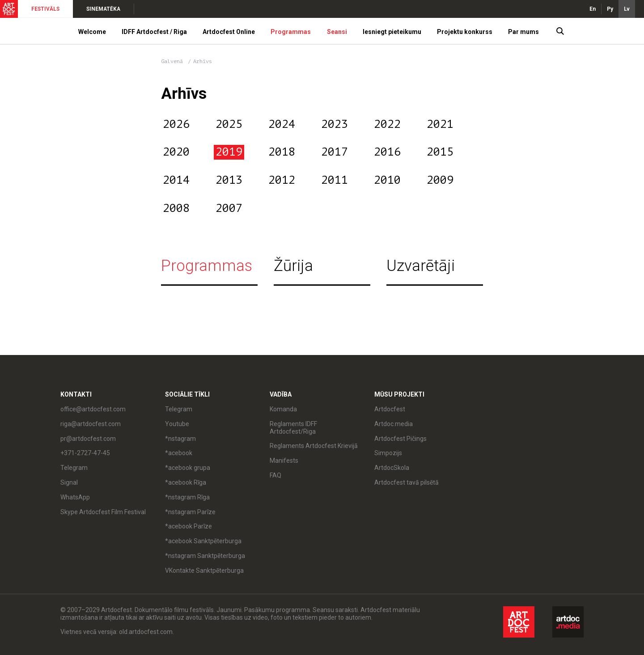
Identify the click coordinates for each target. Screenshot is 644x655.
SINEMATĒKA (103, 9)
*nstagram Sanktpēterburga (205, 556)
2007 (229, 208)
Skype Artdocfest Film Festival (103, 512)
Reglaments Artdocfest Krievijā (314, 446)
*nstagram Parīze (190, 512)
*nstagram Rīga (187, 497)
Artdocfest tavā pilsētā (407, 482)
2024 (282, 124)
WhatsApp (75, 497)
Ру (610, 9)
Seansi (337, 32)
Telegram (74, 468)
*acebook (179, 453)
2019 (229, 152)
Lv (627, 9)
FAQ (275, 475)
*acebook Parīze (189, 526)
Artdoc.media (394, 424)
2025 (229, 124)
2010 (387, 180)
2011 (335, 180)
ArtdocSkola (392, 468)
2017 (335, 152)
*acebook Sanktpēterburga (203, 541)
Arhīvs (203, 61)
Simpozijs (388, 453)
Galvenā (172, 61)
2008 (176, 208)
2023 (335, 124)
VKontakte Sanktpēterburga (204, 570)
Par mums (523, 32)
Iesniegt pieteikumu (392, 32)
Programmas (291, 32)
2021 (440, 124)
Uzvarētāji (421, 266)
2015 (440, 152)
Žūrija (293, 266)
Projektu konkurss (465, 32)
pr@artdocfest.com (88, 439)
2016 (387, 152)
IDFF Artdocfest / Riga (154, 32)
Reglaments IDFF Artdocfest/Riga (293, 428)
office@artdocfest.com (93, 409)
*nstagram (180, 439)
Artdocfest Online (229, 32)
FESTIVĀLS (45, 9)
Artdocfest (390, 409)
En (593, 9)
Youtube (177, 424)
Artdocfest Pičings (400, 439)
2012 (282, 180)
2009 (440, 180)
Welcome (92, 32)
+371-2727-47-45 (85, 453)
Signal (69, 482)
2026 (176, 124)
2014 (176, 180)
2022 (387, 124)
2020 (176, 152)
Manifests (284, 461)
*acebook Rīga (186, 482)
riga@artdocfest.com (91, 424)
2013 (229, 180)
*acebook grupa (188, 468)
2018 (282, 152)
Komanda (283, 409)
